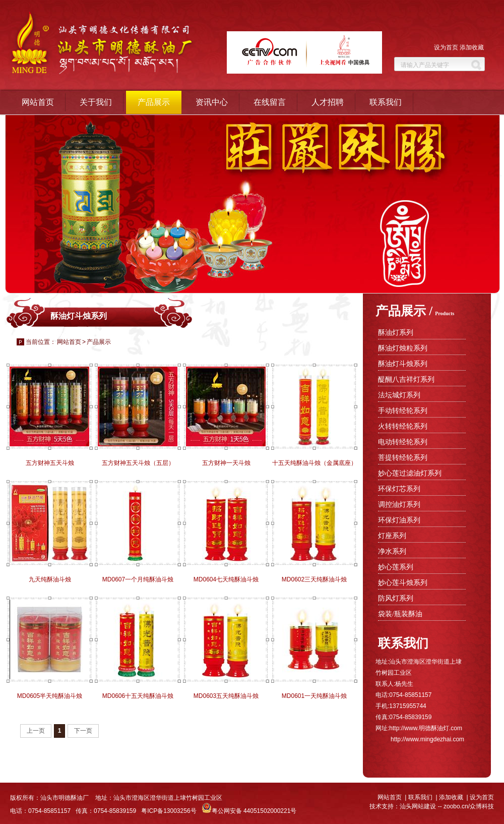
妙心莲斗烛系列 (403, 583)
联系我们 (386, 102)
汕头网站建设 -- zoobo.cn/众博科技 (447, 806)
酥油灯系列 (396, 333)
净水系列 (392, 551)
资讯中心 (212, 102)
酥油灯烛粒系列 (403, 348)
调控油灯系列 (399, 505)
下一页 (83, 731)
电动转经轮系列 (403, 442)
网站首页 (38, 102)
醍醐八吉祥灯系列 (406, 379)
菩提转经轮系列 (403, 458)
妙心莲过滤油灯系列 (410, 473)
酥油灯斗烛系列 (403, 364)
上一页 (36, 731)
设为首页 (446, 47)
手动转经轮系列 (403, 411)
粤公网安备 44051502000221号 (249, 811)
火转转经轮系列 (403, 426)
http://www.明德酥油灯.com (426, 728)
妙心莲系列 (396, 567)
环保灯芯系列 (399, 489)
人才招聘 (328, 102)
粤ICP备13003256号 (169, 811)
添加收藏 (472, 47)
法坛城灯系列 (399, 395)
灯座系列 (392, 536)
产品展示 (154, 102)
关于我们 (96, 102)
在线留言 (270, 102)
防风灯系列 (396, 598)
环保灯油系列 (399, 520)
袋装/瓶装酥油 (400, 614)
